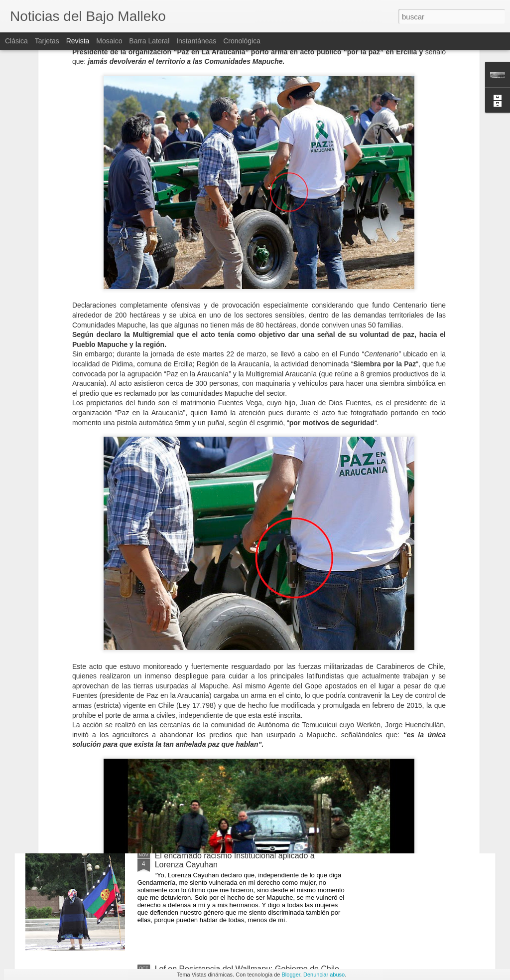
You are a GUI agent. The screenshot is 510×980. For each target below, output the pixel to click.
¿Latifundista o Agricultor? (201, 629)
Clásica (16, 41)
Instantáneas (196, 41)
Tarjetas (47, 41)
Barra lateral (149, 41)
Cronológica (242, 41)
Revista (78, 41)
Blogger (291, 975)
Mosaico (109, 41)
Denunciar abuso (324, 975)
